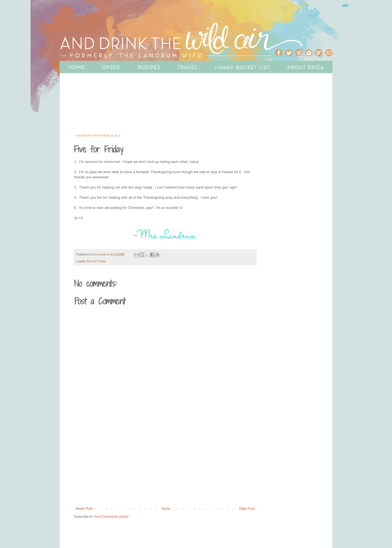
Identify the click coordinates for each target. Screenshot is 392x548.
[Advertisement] (179, 111)
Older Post (247, 509)
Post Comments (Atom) (111, 517)
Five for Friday (96, 261)
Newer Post (84, 509)
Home (166, 509)
